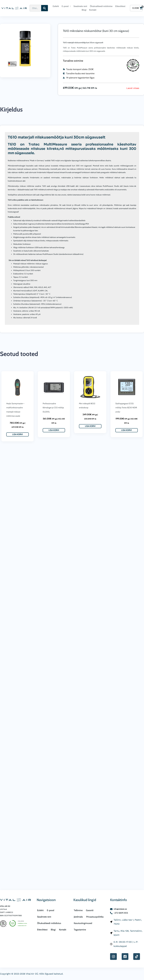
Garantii (90, 910)
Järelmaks (78, 917)
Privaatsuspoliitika (95, 917)
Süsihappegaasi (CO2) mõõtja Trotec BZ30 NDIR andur (126, 408)
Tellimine (78, 910)
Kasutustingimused (83, 923)
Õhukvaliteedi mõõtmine (101, 6)
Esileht (56, 6)
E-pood (66, 6)
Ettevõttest (120, 6)
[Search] (45, 8)
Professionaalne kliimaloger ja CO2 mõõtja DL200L (53, 408)
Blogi (84, 10)
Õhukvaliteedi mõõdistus (49, 923)
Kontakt (93, 10)
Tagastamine (80, 930)
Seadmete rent (80, 6)
